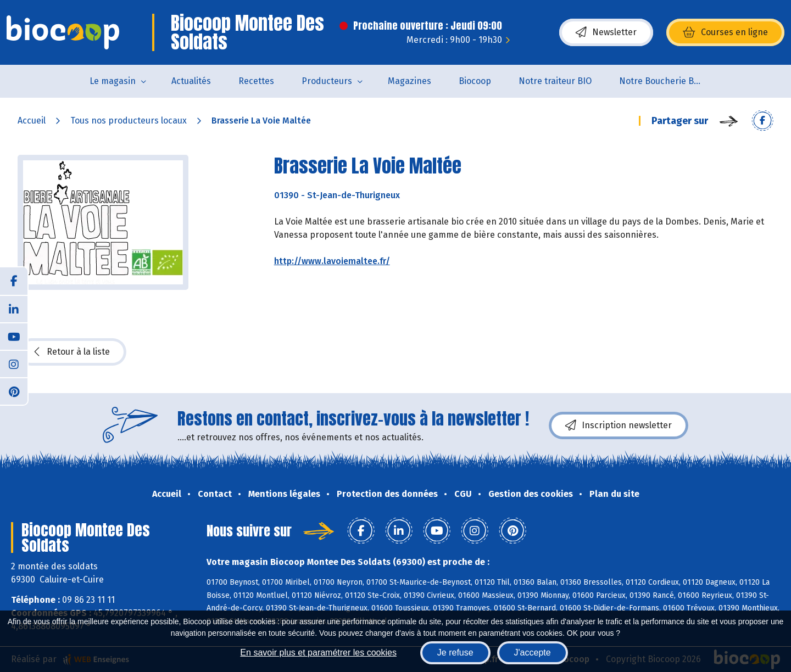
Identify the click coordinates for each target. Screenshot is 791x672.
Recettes (256, 81)
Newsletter (606, 32)
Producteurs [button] (327, 81)
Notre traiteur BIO (555, 81)
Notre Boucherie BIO (661, 81)
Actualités (191, 81)
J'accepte (533, 653)
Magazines (410, 81)
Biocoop (475, 81)
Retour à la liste (72, 352)
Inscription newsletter (619, 425)
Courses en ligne (725, 32)
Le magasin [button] (113, 81)
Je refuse (455, 653)
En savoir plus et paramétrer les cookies (318, 653)
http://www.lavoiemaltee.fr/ (332, 261)
